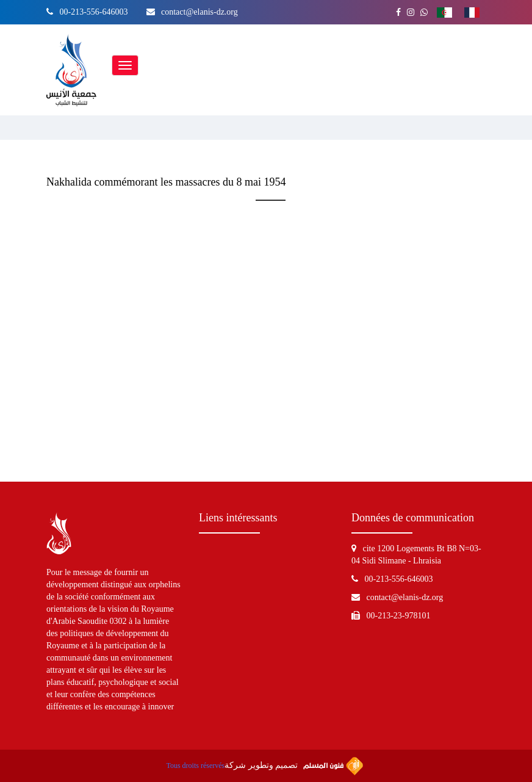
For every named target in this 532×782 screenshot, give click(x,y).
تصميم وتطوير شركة (293, 766)
